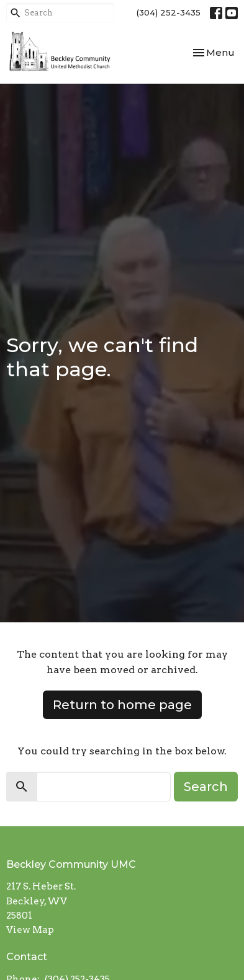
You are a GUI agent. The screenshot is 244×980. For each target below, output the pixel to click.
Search (206, 787)
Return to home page (122, 705)
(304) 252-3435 (169, 12)
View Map (30, 930)
